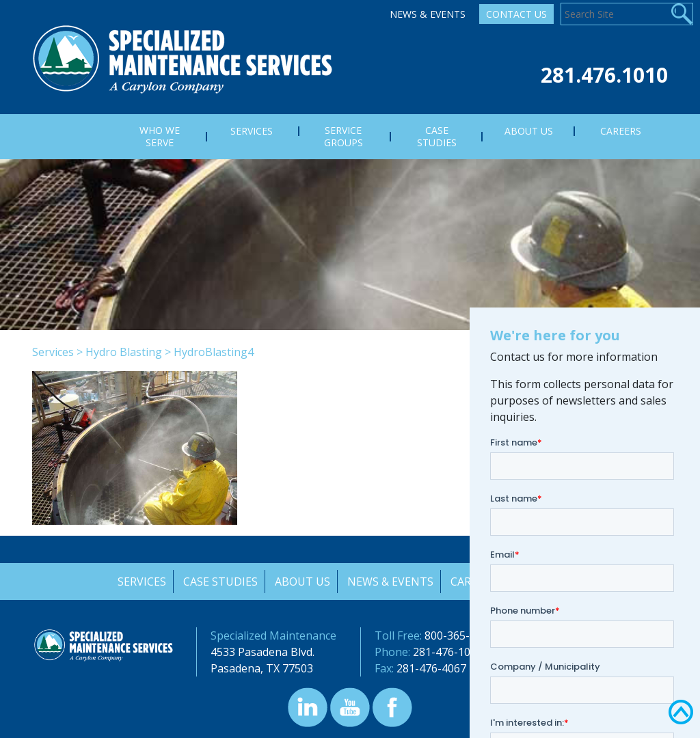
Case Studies (219, 582)
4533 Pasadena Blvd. (262, 652)
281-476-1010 (448, 652)
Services (53, 352)
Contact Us (516, 14)
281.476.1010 (604, 75)
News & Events (428, 14)
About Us (302, 582)
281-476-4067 (431, 668)
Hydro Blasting (124, 352)
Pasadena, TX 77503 (262, 668)
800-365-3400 (459, 635)
